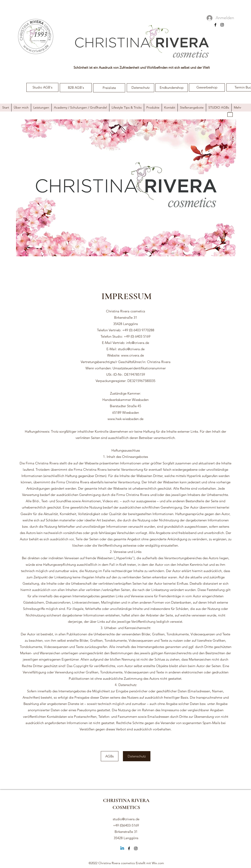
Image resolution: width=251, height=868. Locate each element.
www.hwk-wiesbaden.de (125, 419)
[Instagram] (222, 25)
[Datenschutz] (140, 88)
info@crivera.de (138, 343)
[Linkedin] (122, 848)
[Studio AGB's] (42, 87)
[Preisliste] (109, 88)
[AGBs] (110, 756)
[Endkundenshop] (172, 88)
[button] (230, 114)
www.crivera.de (132, 355)
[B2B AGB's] (76, 88)
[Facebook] (215, 25)
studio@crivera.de (131, 349)
